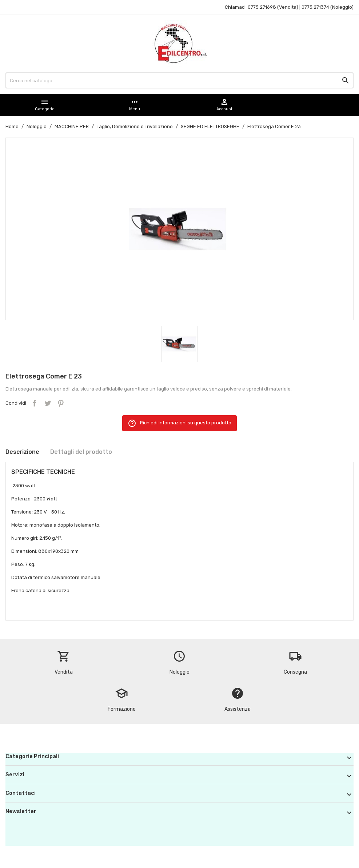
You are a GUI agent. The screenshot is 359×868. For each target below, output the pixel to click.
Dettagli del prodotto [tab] (81, 452)
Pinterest (61, 403)
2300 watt (25, 486)
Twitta (48, 403)
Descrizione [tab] (22, 452)
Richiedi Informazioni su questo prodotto (179, 423)
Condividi (35, 403)
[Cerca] (179, 80)
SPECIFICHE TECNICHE (43, 472)
